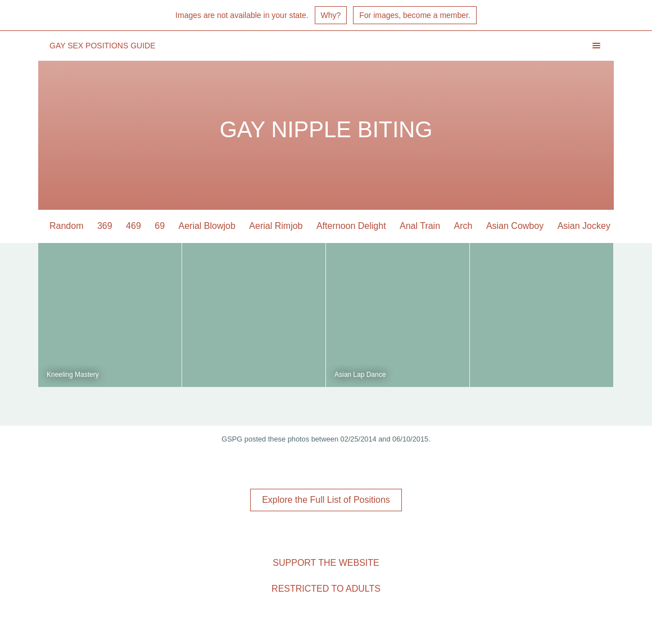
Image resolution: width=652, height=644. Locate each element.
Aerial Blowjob (207, 226)
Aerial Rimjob (276, 226)
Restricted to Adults (326, 589)
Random (66, 226)
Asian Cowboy (515, 226)
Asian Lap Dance (360, 375)
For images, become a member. (415, 15)
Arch (463, 226)
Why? (331, 15)
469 (133, 226)
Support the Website (326, 563)
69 (160, 226)
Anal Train (420, 226)
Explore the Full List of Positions (326, 500)
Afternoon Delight (351, 226)
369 (105, 226)
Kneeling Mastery (73, 375)
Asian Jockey (584, 226)
